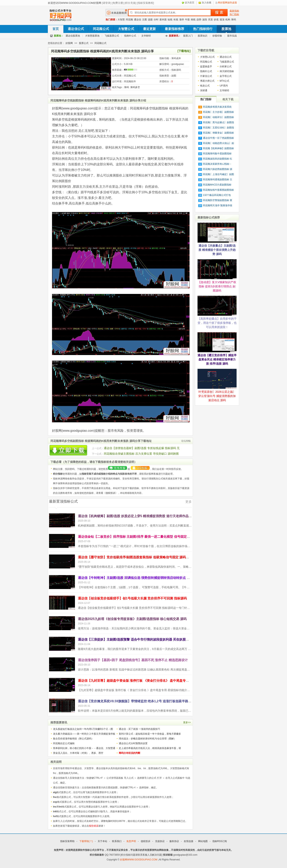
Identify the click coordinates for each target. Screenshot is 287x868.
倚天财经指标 (227, 71)
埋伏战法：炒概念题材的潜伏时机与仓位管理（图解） (147, 739)
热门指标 (234, 14)
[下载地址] (184, 51)
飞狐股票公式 (112, 36)
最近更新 (150, 29)
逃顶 (222, 20)
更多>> (187, 722)
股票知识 (202, 36)
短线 (170, 20)
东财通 (204, 90)
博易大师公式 (207, 81)
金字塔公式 (226, 76)
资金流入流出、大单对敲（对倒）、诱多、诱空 (78, 753)
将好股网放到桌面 (227, 3)
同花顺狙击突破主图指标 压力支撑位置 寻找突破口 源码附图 (141, 454)
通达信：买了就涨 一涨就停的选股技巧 (139, 729)
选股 (150, 20)
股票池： (59, 36)
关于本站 (102, 841)
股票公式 (84, 43)
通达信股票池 (73, 36)
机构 (228, 20)
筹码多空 (135, 87)
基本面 (163, 20)
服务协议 (174, 841)
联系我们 (117, 841)
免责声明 (131, 841)
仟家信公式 (206, 76)
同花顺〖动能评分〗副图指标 (218, 117)
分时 (156, 20)
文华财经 (146, 36)
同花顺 (129, 20)
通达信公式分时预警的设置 (133, 743)
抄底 (216, 20)
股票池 (226, 29)
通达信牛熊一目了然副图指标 (218, 138)
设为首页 (190, 3)
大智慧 (121, 20)
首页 (56, 29)
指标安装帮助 (67, 841)
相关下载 (228, 99)
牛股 (187, 20)
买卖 (210, 20)
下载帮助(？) (86, 841)
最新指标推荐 (174, 29)
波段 (205, 20)
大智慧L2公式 (207, 57)
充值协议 (160, 841)
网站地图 (203, 841)
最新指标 (234, 11)
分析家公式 (226, 66)
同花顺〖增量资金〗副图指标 (218, 133)
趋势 (199, 20)
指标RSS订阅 (220, 841)
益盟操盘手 (206, 66)
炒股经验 (217, 36)
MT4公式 (224, 81)
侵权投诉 (110, 493)
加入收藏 (206, 3)
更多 (189, 502)
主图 (144, 20)
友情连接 (189, 841)
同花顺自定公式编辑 (64, 743)
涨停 (182, 20)
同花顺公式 (101, 29)
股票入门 (188, 36)
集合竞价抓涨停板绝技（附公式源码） (73, 739)
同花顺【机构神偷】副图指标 (218, 148)
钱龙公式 (205, 86)
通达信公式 (76, 29)
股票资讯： (175, 36)
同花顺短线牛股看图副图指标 (218, 190)
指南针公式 (130, 36)
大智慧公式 (126, 29)
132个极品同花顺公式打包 (217, 195)
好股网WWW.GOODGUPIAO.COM (139, 860)
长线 (176, 20)
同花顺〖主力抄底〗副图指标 (218, 112)
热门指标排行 (203, 29)
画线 (193, 20)
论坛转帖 (186, 441)
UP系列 (224, 86)
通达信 (138, 20)
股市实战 (232, 36)
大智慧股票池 (92, 36)
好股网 (69, 43)
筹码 (234, 20)
